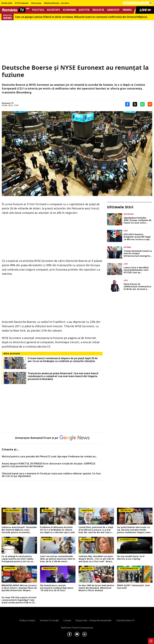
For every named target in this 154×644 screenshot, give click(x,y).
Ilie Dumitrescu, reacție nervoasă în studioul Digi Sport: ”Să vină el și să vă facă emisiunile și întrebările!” (57, 588)
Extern (127, 247)
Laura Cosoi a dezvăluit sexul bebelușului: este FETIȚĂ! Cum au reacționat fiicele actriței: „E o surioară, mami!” (138, 270)
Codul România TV (125, 620)
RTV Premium (22, 3)
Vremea (127, 10)
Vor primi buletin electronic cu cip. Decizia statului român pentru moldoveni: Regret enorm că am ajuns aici (135, 530)
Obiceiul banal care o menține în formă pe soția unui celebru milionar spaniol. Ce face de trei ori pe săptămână (51, 475)
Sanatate (113, 10)
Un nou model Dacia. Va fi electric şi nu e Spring (131, 558)
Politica (38, 10)
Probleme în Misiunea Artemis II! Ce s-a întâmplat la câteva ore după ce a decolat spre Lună (57, 530)
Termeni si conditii (49, 620)
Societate (53, 10)
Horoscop (36, 3)
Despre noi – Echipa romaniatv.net (94, 620)
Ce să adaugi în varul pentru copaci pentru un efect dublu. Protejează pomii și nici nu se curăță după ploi (18, 559)
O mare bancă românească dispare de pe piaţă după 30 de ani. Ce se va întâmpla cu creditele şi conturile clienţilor (63, 360)
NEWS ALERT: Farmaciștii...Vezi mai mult (133, 587)
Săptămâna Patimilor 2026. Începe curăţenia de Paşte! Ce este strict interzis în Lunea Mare (138, 220)
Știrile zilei (7, 3)
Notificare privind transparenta (77, 628)
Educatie (98, 10)
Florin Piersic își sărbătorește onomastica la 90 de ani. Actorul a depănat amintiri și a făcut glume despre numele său (137, 287)
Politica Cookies (27, 620)
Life (126, 231)
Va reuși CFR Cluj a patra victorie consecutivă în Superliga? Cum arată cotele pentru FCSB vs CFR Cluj (19, 600)
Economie (69, 10)
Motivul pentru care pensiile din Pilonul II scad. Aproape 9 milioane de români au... (50, 457)
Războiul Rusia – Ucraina (57, 3)
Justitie (84, 10)
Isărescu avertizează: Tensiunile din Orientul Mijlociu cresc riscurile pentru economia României (19, 530)
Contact (67, 620)
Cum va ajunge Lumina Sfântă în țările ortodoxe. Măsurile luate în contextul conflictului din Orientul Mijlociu (81, 17)
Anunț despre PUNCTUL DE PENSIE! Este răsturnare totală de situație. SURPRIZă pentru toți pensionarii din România (49, 465)
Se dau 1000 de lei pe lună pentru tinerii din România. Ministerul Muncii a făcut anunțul (96, 588)
